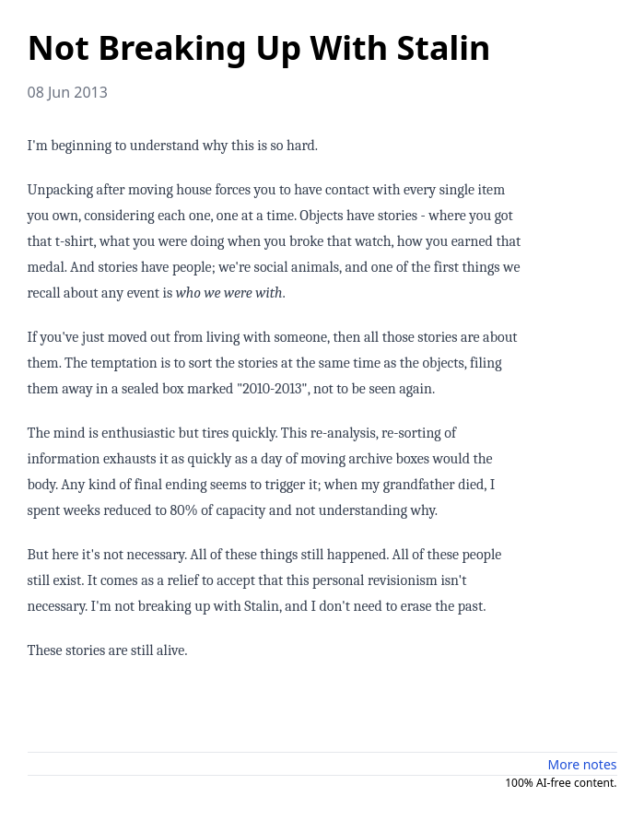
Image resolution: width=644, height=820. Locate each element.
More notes (583, 764)
